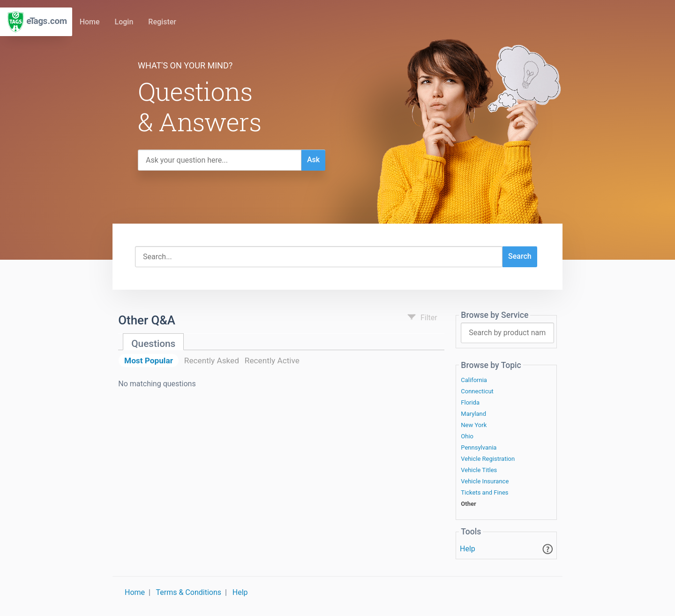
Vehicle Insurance (485, 481)
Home (90, 22)
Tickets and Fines (484, 493)
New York (474, 425)
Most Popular (149, 361)
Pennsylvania (479, 448)
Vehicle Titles (479, 470)
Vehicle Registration (488, 459)
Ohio (467, 436)
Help (468, 549)
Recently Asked (212, 361)
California (474, 380)
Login (124, 22)
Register (162, 22)
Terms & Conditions (189, 592)
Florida (470, 403)
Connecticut (477, 391)
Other (468, 504)
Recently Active (272, 361)
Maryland (473, 414)
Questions (153, 344)
